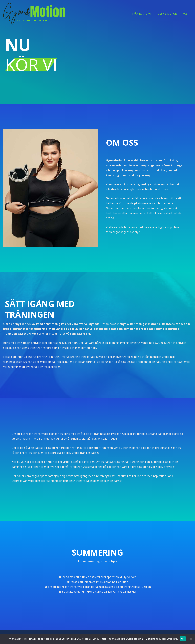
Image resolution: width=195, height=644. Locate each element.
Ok (183, 639)
